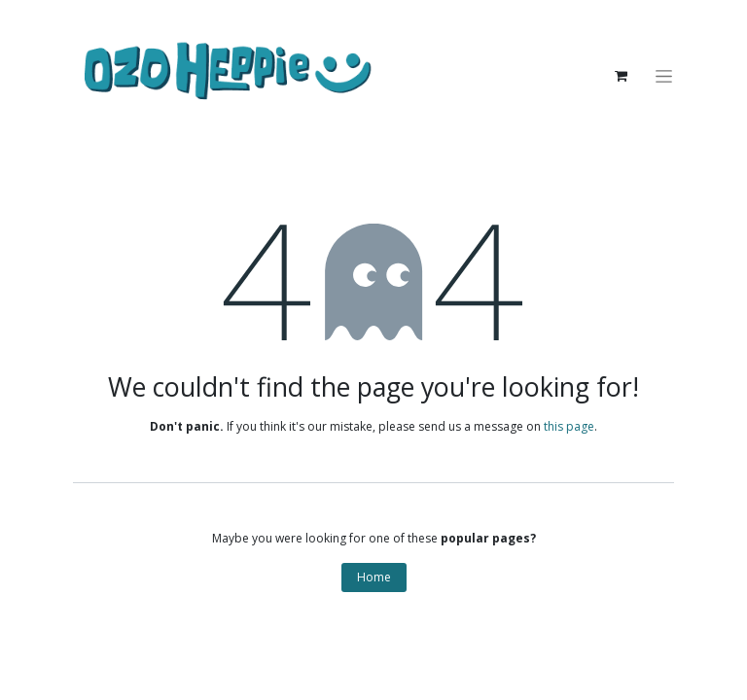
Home (374, 577)
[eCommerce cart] (627, 76)
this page (569, 426)
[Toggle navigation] (671, 76)
